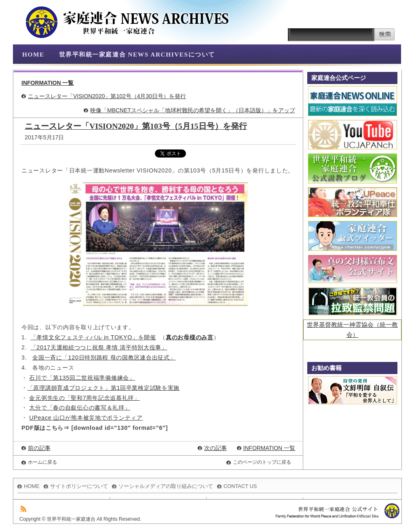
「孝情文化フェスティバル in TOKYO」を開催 (93, 337)
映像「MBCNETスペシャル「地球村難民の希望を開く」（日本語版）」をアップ (193, 110)
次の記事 (215, 448)
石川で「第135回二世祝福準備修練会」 (82, 378)
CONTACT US (240, 486)
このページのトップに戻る (262, 462)
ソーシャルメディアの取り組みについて (166, 486)
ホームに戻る (42, 462)
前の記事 (39, 448)
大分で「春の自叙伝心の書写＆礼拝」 (80, 408)
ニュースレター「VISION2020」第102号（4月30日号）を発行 (107, 96)
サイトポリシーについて (79, 486)
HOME (33, 54)
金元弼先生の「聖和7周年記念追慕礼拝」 (84, 398)
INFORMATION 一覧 (48, 83)
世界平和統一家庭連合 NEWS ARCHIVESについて (137, 54)
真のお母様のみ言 (190, 337)
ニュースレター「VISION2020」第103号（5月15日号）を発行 (136, 126)
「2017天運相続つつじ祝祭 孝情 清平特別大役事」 (99, 347)
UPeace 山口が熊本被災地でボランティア (86, 418)
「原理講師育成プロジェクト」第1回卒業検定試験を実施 (103, 388)
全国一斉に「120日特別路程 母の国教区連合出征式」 (104, 357)
